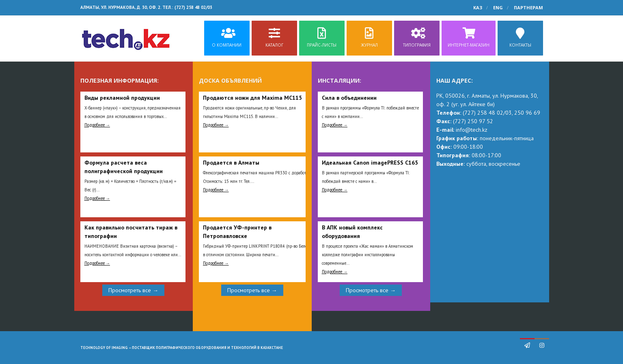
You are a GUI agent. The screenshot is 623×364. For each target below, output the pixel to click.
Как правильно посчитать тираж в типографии (131, 232)
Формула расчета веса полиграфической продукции (124, 167)
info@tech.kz (472, 130)
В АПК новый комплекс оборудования (352, 232)
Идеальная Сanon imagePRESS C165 (370, 163)
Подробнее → (97, 125)
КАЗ (478, 7)
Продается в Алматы (231, 163)
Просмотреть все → (133, 290)
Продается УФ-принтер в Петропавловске (237, 232)
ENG (498, 7)
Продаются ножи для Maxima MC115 (252, 98)
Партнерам (528, 7)
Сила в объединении (349, 98)
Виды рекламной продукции (122, 98)
